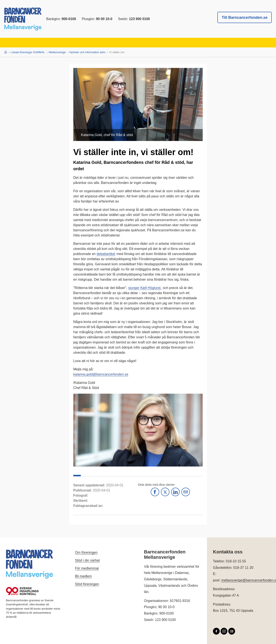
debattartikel (106, 254)
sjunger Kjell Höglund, (145, 288)
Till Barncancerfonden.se (245, 18)
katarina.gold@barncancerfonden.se (101, 374)
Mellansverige (57, 52)
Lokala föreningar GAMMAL (28, 52)
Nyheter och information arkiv (87, 52)
